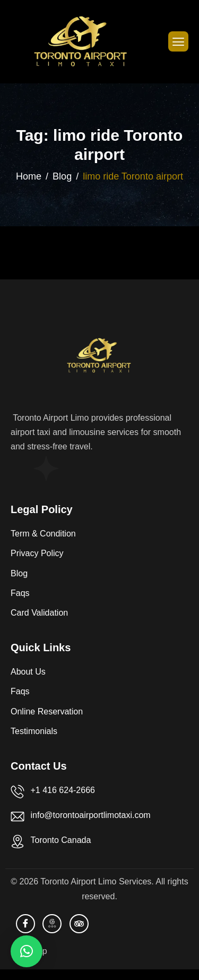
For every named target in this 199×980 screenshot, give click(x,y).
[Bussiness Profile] (52, 924)
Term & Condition (43, 534)
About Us (28, 672)
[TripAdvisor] (79, 924)
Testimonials (34, 731)
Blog (19, 573)
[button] (27, 951)
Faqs (20, 593)
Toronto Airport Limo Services (96, 881)
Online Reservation (47, 711)
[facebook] (25, 924)
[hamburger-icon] (178, 41)
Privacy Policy (37, 553)
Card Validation (39, 613)
